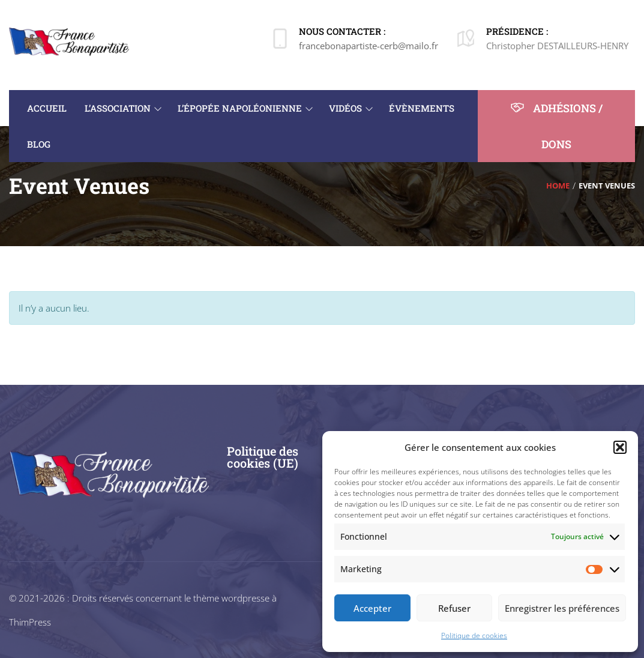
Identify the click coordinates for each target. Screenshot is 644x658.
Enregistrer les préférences (562, 608)
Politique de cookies (474, 635)
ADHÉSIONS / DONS (556, 125)
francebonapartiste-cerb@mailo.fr (369, 46)
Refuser (454, 608)
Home (558, 186)
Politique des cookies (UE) (263, 457)
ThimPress (30, 622)
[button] (620, 447)
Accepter (372, 608)
